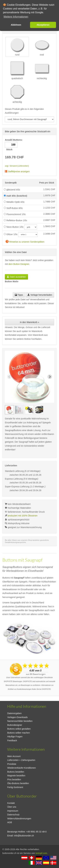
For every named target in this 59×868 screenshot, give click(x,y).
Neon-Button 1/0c (14, 227)
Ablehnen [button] (16, 25)
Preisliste (12, 764)
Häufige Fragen (15, 737)
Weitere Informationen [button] (16, 17)
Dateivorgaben (14, 713)
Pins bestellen (14, 780)
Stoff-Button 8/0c (13, 208)
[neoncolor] (31, 227)
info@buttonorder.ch (24, 836)
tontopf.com (41, 853)
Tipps (19, 295)
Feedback (12, 740)
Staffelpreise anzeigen (17, 171)
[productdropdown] (29, 119)
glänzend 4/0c (12, 190)
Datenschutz (13, 815)
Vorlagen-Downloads (17, 717)
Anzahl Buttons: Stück (14, 145)
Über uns (12, 807)
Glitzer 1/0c (11, 234)
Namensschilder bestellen (20, 721)
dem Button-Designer (19, 264)
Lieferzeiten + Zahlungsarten (21, 760)
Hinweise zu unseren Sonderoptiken (25, 241)
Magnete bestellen (16, 776)
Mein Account (14, 756)
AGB (10, 822)
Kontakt (11, 803)
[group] (9, 410)
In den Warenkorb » (29, 322)
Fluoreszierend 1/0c (15, 214)
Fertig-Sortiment (15, 787)
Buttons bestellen (16, 772)
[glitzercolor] (28, 235)
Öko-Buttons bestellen (18, 783)
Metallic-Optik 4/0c (14, 202)
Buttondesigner (15, 725)
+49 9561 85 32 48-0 (36, 832)
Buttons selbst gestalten (19, 729)
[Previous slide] (9, 377)
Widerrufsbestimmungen (19, 819)
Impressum (13, 811)
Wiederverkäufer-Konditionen (21, 768)
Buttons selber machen (18, 733)
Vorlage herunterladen (40, 295)
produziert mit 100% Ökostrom (23, 516)
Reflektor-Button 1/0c (15, 220)
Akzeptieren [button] (43, 25)
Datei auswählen (16, 277)
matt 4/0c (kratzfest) (15, 196)
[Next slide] (50, 377)
